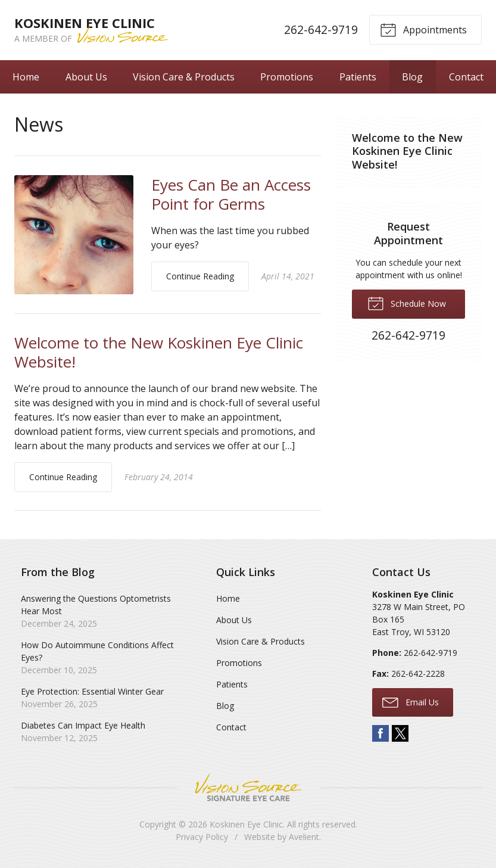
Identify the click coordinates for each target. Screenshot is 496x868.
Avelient (304, 837)
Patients (358, 77)
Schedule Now (407, 303)
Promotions (287, 77)
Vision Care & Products (184, 77)
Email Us (411, 702)
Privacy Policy (202, 837)
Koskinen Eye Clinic (246, 824)
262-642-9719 (321, 29)
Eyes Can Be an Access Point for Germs (231, 195)
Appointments (423, 29)
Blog (412, 77)
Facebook (380, 733)
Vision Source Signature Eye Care (248, 787)
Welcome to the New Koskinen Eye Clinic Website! (159, 352)
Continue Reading (200, 276)
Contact (466, 77)
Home (26, 77)
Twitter (400, 733)
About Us (86, 77)
